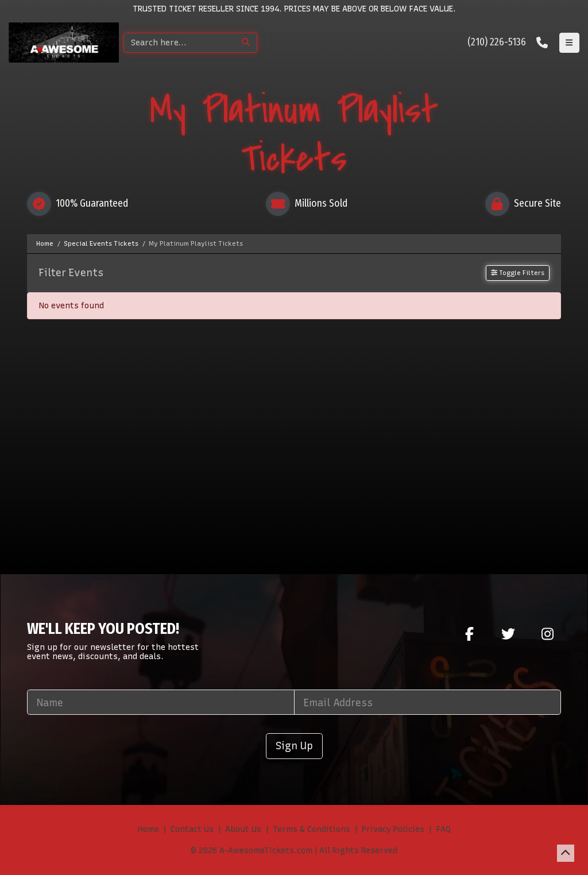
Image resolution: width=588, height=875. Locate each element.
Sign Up (294, 746)
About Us (243, 829)
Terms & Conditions (312, 829)
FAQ (443, 829)
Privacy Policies (393, 829)
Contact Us (192, 829)
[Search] (179, 43)
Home (148, 829)
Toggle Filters (518, 273)
